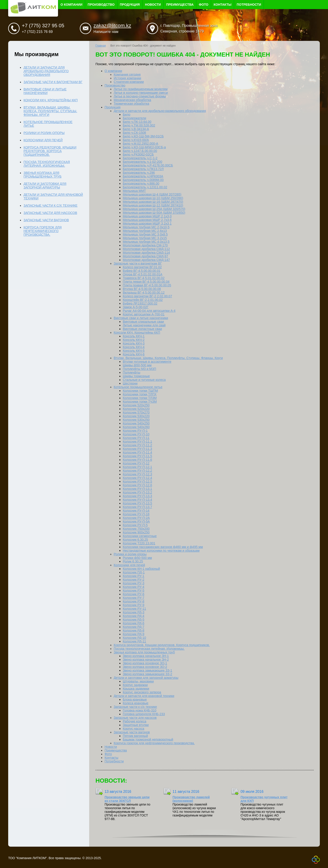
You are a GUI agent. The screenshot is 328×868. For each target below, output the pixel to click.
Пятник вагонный (135, 736)
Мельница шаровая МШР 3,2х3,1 (147, 223)
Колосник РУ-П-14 (136, 511)
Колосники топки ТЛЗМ (140, 398)
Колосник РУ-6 (134, 594)
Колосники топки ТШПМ (140, 391)
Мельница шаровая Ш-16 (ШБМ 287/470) (153, 202)
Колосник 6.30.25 (135, 540)
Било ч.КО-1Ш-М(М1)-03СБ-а (144, 147)
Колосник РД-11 (134, 641)
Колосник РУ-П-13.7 (138, 507)
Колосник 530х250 (136, 420)
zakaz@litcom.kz (112, 26)
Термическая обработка (131, 104)
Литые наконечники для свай (144, 325)
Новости (153, 5)
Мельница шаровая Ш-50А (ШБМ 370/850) (154, 213)
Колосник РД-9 (134, 634)
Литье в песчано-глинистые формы (140, 96)
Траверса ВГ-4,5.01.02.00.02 (144, 278)
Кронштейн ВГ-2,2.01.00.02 (143, 300)
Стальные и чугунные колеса (144, 380)
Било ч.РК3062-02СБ (138, 154)
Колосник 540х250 (136, 423)
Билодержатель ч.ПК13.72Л (143, 169)
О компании (71, 5)
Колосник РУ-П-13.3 (138, 496)
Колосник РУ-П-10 (136, 434)
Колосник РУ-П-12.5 (138, 481)
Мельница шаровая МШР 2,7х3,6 (147, 220)
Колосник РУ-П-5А (136, 521)
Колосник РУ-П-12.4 (138, 478)
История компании (127, 78)
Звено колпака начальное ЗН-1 (146, 656)
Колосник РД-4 (134, 616)
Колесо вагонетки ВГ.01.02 (142, 267)
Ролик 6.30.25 (133, 561)
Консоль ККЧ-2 (134, 340)
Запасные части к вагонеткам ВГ (138, 263)
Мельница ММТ (134, 191)
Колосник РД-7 (134, 627)
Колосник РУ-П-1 (135, 431)
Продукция (130, 5)
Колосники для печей (129, 565)
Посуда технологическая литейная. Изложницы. (149, 649)
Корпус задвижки (135, 685)
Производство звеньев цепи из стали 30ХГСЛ (127, 799)
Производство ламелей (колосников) (191, 799)
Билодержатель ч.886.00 (141, 184)
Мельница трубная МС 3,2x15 (145, 238)
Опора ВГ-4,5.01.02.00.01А (143, 274)
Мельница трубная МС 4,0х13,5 (146, 242)
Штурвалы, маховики (138, 681)
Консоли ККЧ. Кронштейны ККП (137, 332)
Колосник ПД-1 (134, 572)
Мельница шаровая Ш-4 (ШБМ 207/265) (152, 194)
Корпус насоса (134, 729)
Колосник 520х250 (136, 405)
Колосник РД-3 (134, 612)
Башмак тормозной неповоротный (148, 739)
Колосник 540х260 (136, 427)
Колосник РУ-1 (134, 576)
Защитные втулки (136, 725)
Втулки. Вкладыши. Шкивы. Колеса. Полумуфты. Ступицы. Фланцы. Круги (168, 358)
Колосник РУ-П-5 (135, 525)
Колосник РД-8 (134, 630)
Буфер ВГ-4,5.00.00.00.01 (142, 271)
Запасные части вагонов (132, 732)
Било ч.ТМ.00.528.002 (139, 125)
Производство (101, 5)
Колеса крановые (136, 703)
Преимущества (180, 5)
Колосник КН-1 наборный (141, 569)
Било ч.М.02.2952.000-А (141, 144)
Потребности (249, 5)
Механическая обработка (132, 100)
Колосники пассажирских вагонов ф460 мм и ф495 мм (163, 547)
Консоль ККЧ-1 (134, 336)
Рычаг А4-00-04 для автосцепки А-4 (149, 311)
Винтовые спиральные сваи (143, 322)
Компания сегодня (127, 74)
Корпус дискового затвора (142, 692)
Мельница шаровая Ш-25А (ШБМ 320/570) (154, 209)
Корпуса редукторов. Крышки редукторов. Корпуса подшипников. (162, 645)
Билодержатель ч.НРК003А (143, 176)
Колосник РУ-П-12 (136, 463)
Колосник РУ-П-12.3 (138, 474)
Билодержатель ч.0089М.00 (143, 180)
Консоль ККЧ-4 (134, 347)
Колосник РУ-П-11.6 (138, 460)
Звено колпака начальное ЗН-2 (146, 660)
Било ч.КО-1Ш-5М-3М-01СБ (143, 136)
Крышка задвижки (136, 689)
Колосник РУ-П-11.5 (138, 456)
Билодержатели (135, 118)
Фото (204, 5)
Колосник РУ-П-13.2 (138, 492)
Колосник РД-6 (134, 623)
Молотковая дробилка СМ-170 (145, 245)
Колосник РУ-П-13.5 (138, 503)
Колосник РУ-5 (134, 590)
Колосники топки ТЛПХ (140, 394)
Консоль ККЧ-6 (134, 354)
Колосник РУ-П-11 (136, 438)
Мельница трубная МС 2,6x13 (145, 231)
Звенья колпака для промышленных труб (144, 652)
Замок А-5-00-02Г (136, 307)
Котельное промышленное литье (138, 387)
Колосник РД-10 (134, 638)
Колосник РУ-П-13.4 (138, 500)
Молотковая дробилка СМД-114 (146, 253)
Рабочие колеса (135, 721)
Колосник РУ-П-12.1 (138, 467)
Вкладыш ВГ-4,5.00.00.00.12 (144, 293)
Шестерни (130, 383)
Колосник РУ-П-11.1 (138, 441)
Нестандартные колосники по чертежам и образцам (161, 551)
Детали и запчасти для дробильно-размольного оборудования (160, 111)
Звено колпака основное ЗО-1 (145, 663)
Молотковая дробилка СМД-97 (145, 256)
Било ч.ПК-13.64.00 (137, 122)
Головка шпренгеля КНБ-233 (144, 714)
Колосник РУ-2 (134, 580)
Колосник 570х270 (136, 412)
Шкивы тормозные (136, 376)
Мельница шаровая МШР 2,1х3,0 (147, 216)
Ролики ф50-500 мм (137, 558)
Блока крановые (135, 699)
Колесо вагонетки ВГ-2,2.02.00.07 (148, 296)
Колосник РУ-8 (134, 601)
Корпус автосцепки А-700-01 (144, 314)
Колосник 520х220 (136, 409)
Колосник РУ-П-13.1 (138, 489)
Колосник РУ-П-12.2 (138, 471)
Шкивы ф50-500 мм (137, 365)
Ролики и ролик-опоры (130, 554)
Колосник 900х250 (136, 532)
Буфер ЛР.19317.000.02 (140, 303)
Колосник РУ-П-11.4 (138, 452)
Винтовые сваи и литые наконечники (141, 318)
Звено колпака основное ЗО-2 (145, 667)
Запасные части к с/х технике (135, 707)
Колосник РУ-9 (134, 605)
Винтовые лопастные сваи (142, 329)
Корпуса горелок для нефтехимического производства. (154, 743)
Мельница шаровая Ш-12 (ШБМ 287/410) (153, 205)
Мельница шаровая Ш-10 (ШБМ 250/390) (153, 198)
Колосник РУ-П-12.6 (138, 485)
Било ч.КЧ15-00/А (136, 140)
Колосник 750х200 (136, 529)
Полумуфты (132, 372)
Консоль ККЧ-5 (134, 351)
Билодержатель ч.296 (139, 173)
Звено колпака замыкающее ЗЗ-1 (148, 670)
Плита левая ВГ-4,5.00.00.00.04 (146, 282)
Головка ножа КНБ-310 (140, 710)
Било (127, 114)
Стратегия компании (129, 82)
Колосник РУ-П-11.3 (138, 449)
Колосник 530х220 (136, 416)
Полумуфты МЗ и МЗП (140, 369)
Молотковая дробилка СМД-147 (146, 260)
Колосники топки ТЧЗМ (140, 402)
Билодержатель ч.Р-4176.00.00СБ (148, 165)
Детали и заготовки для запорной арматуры (146, 678)
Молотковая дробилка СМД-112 (146, 249)
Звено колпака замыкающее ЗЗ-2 (148, 674)
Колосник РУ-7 (134, 598)
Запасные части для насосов (135, 718)
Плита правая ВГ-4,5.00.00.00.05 (147, 285)
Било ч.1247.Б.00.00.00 (140, 151)
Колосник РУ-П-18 (136, 514)
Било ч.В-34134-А (136, 129)
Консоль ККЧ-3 (134, 343)
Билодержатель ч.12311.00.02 (145, 187)
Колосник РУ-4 (134, 587)
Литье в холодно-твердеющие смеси (141, 93)
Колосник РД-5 (134, 620)
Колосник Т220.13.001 (139, 543)
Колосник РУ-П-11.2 (138, 445)
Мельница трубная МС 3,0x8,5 (145, 234)
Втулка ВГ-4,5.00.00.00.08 (142, 289)
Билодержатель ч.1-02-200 (143, 162)
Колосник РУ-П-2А (136, 518)
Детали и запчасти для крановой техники (144, 696)
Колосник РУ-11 (134, 609)
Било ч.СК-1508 (134, 133)
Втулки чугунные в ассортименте (147, 362)
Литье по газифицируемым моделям (141, 89)
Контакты (222, 5)
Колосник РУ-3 (134, 583)
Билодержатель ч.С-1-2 (140, 158)
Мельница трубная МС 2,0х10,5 (146, 227)
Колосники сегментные (140, 536)
